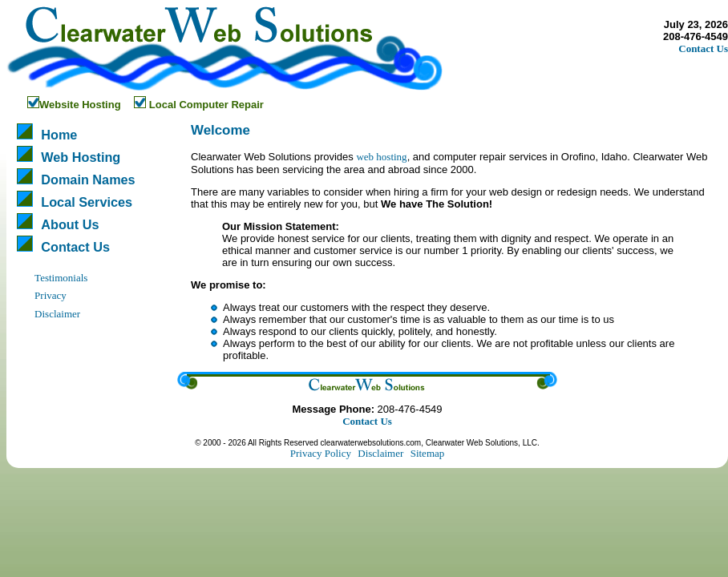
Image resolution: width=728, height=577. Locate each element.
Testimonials (61, 278)
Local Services (87, 202)
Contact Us (703, 48)
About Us (70, 224)
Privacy (51, 295)
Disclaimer (57, 314)
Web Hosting (81, 157)
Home (59, 135)
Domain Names (88, 180)
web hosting (381, 157)
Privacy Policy (321, 453)
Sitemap (428, 453)
